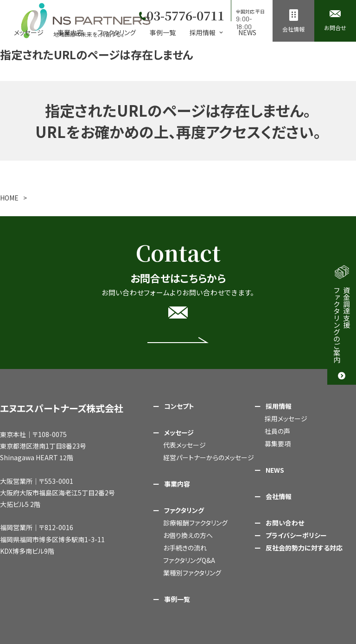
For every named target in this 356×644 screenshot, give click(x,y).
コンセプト (179, 406)
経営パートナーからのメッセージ (209, 457)
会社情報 (279, 496)
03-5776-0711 (184, 14)
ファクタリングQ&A (189, 560)
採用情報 (279, 406)
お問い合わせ (285, 523)
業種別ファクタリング (192, 573)
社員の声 (277, 431)
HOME (9, 198)
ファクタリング (117, 32)
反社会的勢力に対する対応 (304, 548)
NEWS (247, 32)
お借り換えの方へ (188, 535)
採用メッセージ (286, 419)
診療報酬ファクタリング (195, 523)
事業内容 (70, 32)
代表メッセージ (184, 445)
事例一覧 (163, 32)
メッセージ (29, 32)
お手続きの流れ (185, 548)
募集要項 (278, 444)
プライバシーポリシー (296, 535)
